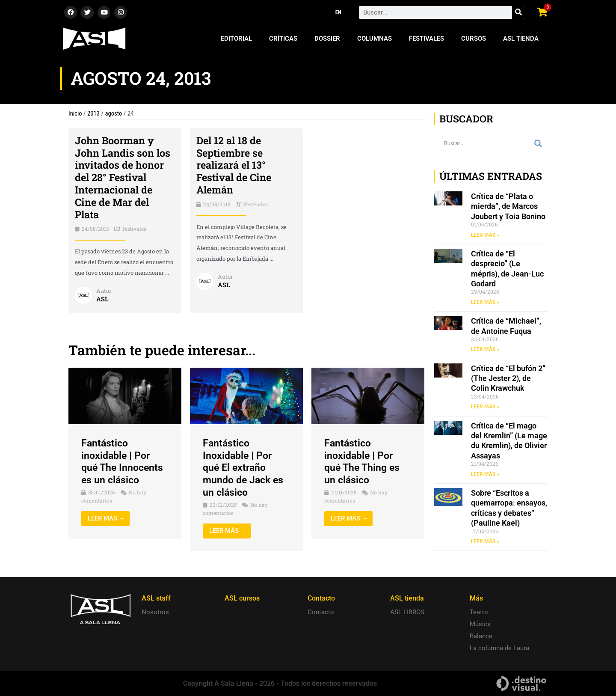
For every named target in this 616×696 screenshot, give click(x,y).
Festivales (426, 39)
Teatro (479, 612)
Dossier (327, 39)
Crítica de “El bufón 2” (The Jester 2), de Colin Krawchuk (508, 379)
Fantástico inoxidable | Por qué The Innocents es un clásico (124, 461)
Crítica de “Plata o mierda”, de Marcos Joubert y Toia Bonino (508, 206)
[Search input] (487, 143)
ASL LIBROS (407, 612)
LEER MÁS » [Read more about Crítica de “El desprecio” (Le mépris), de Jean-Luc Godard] (485, 302)
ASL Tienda (521, 39)
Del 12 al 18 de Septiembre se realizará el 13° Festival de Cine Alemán (235, 165)
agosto (114, 113)
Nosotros (155, 612)
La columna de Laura (499, 648)
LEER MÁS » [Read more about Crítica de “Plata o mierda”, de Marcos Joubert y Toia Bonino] (485, 235)
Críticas (283, 39)
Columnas (375, 39)
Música (480, 624)
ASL (102, 299)
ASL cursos (242, 598)
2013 (94, 113)
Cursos (474, 39)
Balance (481, 636)
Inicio (75, 113)
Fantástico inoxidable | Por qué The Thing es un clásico (363, 461)
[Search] (518, 12)
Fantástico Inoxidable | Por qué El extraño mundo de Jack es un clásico (245, 468)
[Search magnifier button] (538, 143)
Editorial (236, 39)
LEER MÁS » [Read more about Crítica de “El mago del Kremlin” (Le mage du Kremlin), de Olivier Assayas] (485, 475)
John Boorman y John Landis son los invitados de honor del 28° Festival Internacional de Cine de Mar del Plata (123, 177)
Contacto (321, 612)
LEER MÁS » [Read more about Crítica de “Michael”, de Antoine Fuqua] (485, 350)
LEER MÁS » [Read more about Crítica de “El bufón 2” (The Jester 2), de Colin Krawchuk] (485, 407)
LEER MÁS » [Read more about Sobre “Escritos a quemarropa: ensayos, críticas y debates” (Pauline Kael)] (485, 543)
